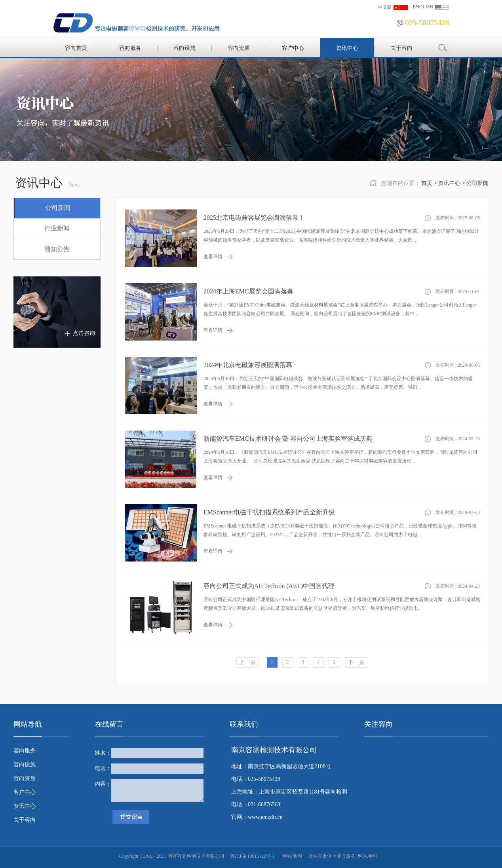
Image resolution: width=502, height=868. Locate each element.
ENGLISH (423, 7)
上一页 (247, 662)
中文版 (385, 7)
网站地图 (291, 856)
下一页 (356, 662)
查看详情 (213, 257)
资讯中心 (449, 183)
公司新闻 (477, 183)
